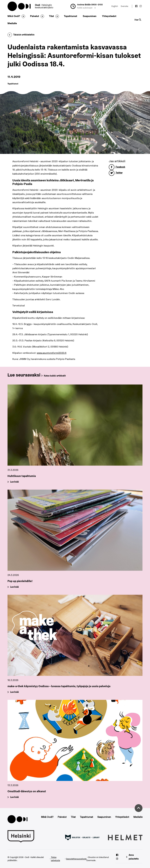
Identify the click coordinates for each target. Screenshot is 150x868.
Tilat (51, 16)
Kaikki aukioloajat (86, 8)
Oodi (19, 6)
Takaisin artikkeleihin (21, 35)
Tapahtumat (71, 16)
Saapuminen (90, 16)
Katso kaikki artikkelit (55, 376)
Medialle (12, 23)
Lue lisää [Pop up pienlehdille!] (14, 587)
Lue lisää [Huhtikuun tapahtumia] (14, 482)
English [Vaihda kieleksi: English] (115, 6)
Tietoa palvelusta (55, 859)
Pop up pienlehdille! (20, 581)
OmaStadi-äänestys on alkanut (27, 791)
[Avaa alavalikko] (23, 16)
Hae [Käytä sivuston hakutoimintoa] (138, 20)
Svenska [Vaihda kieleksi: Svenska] (124, 6)
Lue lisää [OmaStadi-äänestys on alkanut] (14, 797)
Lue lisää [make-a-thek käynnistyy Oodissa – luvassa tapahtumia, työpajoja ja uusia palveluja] (14, 692)
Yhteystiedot (109, 16)
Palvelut (35, 16)
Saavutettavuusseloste (76, 859)
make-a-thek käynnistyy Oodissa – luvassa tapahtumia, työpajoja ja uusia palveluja (59, 686)
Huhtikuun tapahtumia (22, 476)
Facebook (117, 167)
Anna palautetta (134, 857)
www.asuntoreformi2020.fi (52, 353)
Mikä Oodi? (14, 16)
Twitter (116, 173)
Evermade (91, 860)
